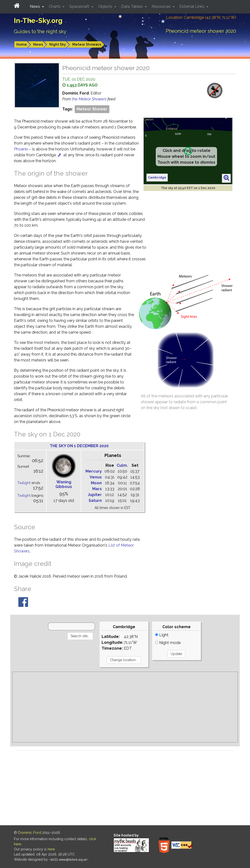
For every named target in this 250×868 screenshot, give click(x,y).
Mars (97, 489)
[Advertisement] (125, 707)
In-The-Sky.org (38, 21)
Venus (96, 477)
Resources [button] (162, 6)
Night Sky (58, 44)
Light (162, 635)
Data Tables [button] (132, 6)
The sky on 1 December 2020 (79, 446)
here (51, 849)
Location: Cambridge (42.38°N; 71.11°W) (201, 17)
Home (22, 44)
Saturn (95, 501)
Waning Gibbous (64, 484)
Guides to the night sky (40, 32)
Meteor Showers (87, 44)
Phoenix (21, 149)
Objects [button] (106, 6)
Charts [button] (55, 6)
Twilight (24, 483)
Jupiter (95, 495)
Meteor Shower (92, 109)
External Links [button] (192, 6)
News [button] (35, 6)
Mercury (94, 471)
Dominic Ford (30, 833)
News (38, 44)
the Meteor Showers (90, 99)
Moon (96, 483)
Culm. (122, 465)
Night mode (168, 643)
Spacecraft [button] (80, 6)
